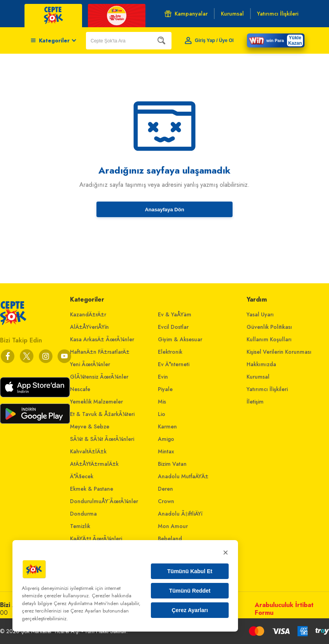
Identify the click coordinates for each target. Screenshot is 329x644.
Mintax (166, 451)
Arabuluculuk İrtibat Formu (284, 609)
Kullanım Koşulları (269, 339)
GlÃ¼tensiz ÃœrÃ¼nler (99, 377)
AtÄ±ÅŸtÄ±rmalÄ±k (94, 464)
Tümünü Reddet (190, 591)
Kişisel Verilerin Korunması (279, 352)
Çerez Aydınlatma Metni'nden (86, 603)
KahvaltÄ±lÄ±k (88, 451)
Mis (162, 402)
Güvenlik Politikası (269, 327)
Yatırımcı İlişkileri (267, 389)
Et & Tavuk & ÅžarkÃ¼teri (102, 414)
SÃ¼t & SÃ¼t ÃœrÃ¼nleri (102, 439)
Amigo (166, 439)
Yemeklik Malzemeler (96, 402)
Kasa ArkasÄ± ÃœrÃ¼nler (102, 339)
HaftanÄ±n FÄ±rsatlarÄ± (100, 352)
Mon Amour (173, 526)
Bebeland (170, 539)
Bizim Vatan (172, 464)
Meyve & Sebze (90, 426)
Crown (166, 501)
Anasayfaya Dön (164, 210)
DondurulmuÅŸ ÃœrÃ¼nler (104, 501)
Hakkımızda (261, 364)
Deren (165, 489)
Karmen (167, 426)
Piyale (165, 389)
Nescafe (80, 389)
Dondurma (83, 514)
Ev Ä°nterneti (174, 364)
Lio (162, 414)
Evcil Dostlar (173, 327)
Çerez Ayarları (190, 610)
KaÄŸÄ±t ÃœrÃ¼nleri (96, 539)
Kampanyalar (186, 14)
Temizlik (80, 526)
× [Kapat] (226, 552)
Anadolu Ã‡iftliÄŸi (180, 514)
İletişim (255, 402)
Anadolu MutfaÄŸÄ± (183, 476)
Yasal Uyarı (260, 314)
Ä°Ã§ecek (82, 476)
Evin (163, 377)
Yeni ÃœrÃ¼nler (90, 364)
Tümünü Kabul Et (190, 571)
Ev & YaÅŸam (175, 314)
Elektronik (170, 352)
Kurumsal (258, 377)
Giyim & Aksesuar (180, 339)
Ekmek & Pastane (92, 489)
